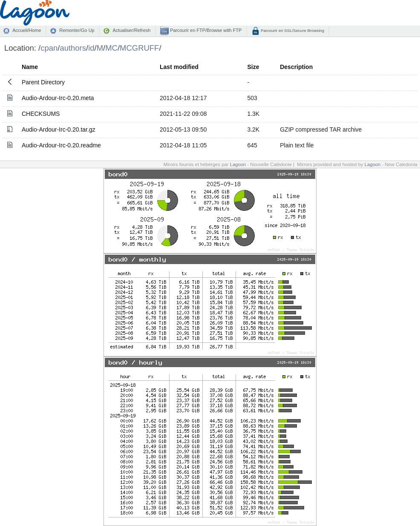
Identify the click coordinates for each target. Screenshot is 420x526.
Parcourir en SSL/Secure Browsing (292, 30)
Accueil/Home (27, 30)
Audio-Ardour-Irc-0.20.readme (61, 145)
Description (296, 67)
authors (73, 48)
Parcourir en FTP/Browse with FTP (205, 30)
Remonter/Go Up (77, 30)
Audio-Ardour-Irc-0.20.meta (58, 98)
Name (30, 67)
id (91, 48)
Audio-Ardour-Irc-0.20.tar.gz (59, 129)
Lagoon (238, 164)
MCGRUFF (139, 48)
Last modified (179, 67)
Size (253, 67)
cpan (49, 48)
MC (111, 48)
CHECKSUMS (41, 114)
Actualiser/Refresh (131, 30)
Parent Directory (43, 82)
